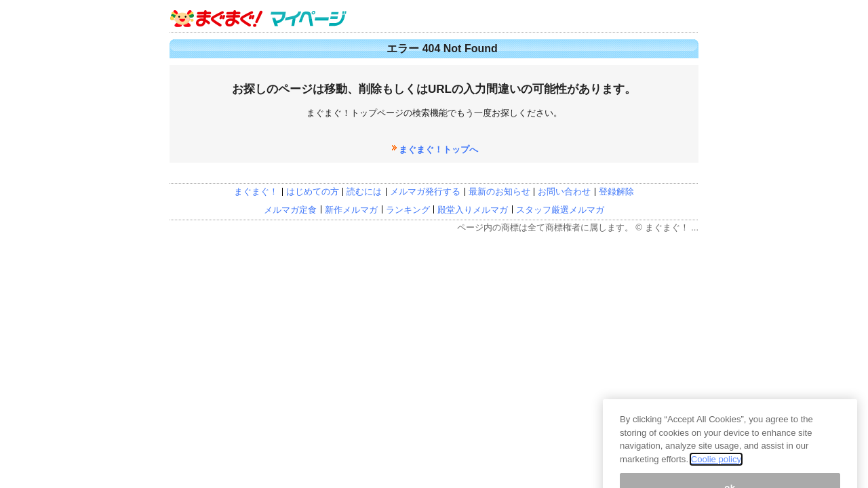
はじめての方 (313, 191)
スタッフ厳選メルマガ (560, 210)
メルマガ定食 (290, 210)
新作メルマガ (351, 210)
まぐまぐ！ (256, 191)
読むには (364, 191)
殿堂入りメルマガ (473, 210)
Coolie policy (716, 482)
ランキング (408, 210)
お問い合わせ (564, 191)
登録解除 (616, 191)
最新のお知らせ (499, 191)
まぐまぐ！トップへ (438, 149)
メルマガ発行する (425, 191)
